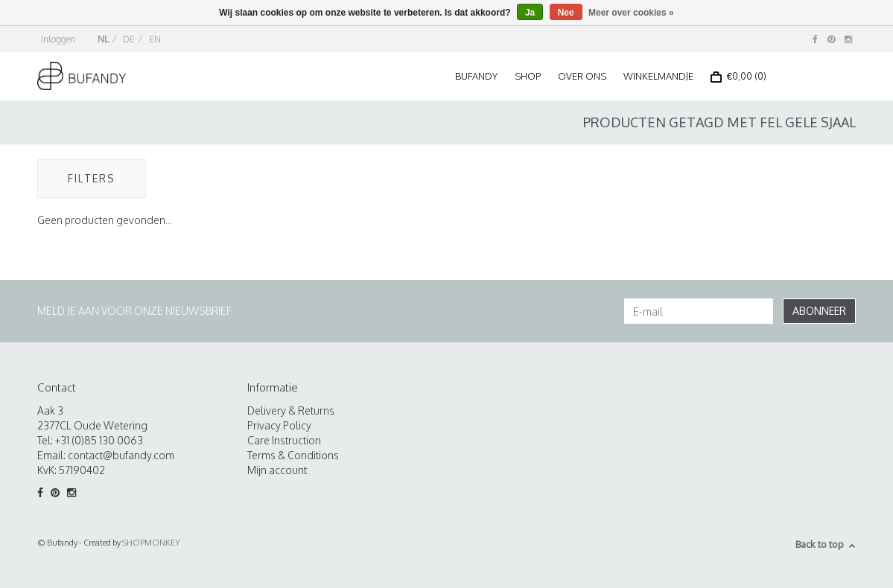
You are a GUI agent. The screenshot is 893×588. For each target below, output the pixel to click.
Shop (528, 76)
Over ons (582, 76)
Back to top (826, 544)
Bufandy (476, 76)
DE (129, 39)
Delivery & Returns (291, 410)
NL (103, 39)
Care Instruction (284, 440)
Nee (566, 13)
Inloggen (58, 39)
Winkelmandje (658, 76)
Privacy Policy (279, 425)
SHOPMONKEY (151, 543)
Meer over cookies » (631, 13)
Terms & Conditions (293, 455)
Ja (530, 13)
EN (155, 39)
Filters (92, 178)
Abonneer (819, 311)
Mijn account (277, 470)
